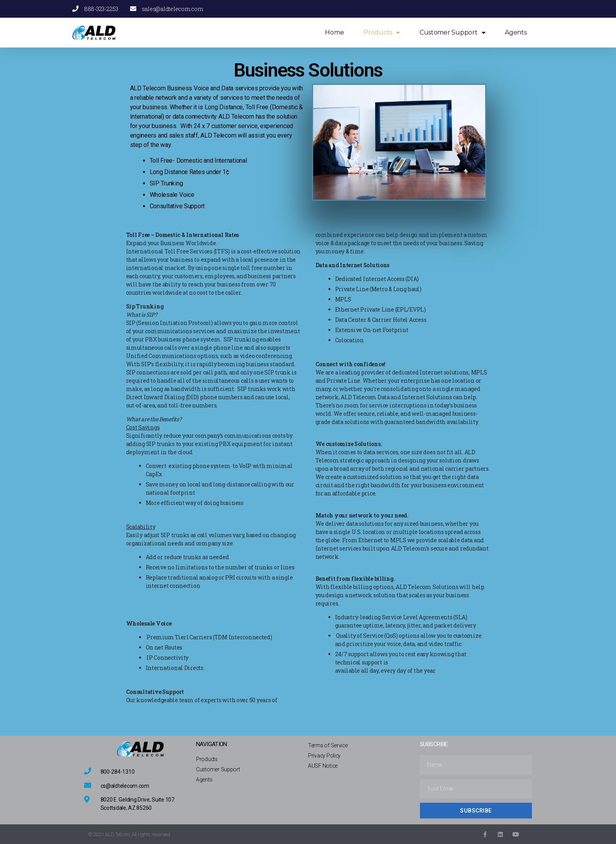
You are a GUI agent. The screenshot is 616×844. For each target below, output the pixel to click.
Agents (516, 32)
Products (382, 33)
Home (334, 32)
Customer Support (452, 33)
